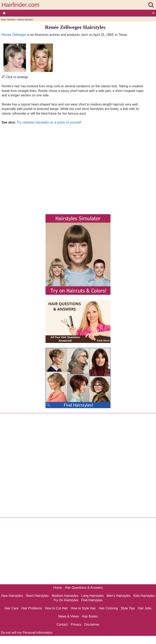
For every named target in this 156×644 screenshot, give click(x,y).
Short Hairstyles (37, 596)
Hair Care (11, 608)
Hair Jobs (145, 608)
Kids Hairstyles (144, 596)
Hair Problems (32, 608)
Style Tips (128, 608)
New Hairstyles (12, 596)
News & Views (69, 616)
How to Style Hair (83, 608)
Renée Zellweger (14, 35)
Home (3, 20)
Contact (62, 624)
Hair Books (90, 616)
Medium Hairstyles (65, 596)
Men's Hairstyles (119, 596)
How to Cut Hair (56, 608)
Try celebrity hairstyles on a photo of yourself (49, 122)
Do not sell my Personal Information (27, 633)
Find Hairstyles (92, 600)
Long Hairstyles (92, 596)
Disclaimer (92, 624)
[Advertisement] (75, 168)
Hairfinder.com (21, 5)
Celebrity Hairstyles (25, 20)
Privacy (76, 624)
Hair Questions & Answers (84, 588)
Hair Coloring (108, 608)
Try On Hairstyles (66, 600)
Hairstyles (11, 20)
